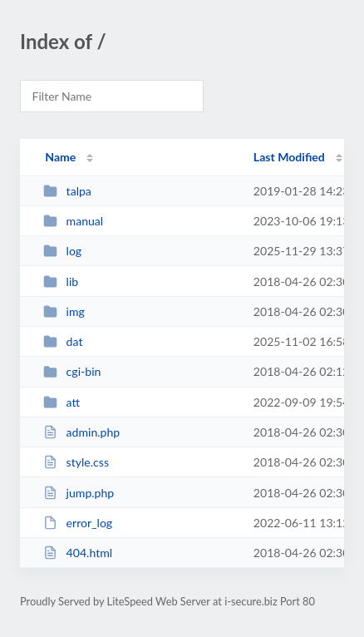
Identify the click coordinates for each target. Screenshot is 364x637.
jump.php (79, 493)
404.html (78, 553)
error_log (78, 523)
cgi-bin (72, 371)
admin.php (81, 432)
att (61, 402)
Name (60, 157)
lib (61, 281)
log (62, 251)
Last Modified (289, 157)
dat (63, 341)
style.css (76, 462)
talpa (67, 191)
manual (73, 221)
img (64, 311)
